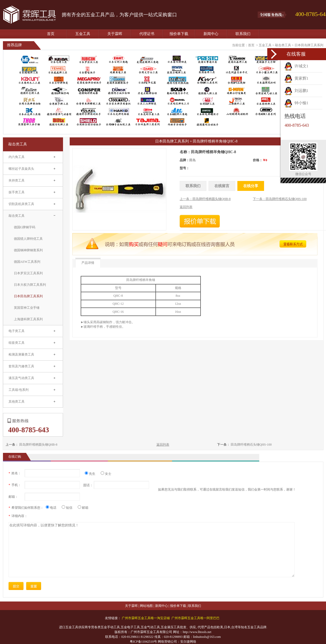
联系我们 (243, 34)
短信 (69, 508)
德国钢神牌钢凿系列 (28, 250)
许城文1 (296, 66)
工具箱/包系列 (19, 390)
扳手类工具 (17, 192)
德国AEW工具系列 (27, 262)
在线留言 (222, 186)
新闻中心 (211, 34)
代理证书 (147, 34)
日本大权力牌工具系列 (30, 285)
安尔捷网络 (188, 642)
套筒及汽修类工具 (21, 366)
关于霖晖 (115, 34)
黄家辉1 (296, 78)
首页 (51, 34)
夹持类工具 (17, 180)
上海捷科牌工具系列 (28, 319)
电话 (53, 508)
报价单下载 (179, 34)
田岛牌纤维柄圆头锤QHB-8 (38, 445)
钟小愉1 (296, 103)
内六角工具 (17, 157)
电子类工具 (17, 331)
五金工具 (83, 34)
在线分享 (251, 186)
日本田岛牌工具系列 (309, 45)
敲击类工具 (283, 45)
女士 (106, 474)
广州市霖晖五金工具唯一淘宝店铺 (146, 618)
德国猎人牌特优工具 (28, 239)
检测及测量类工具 (21, 354)
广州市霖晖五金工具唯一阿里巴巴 (195, 618)
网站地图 (146, 606)
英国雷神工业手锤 (27, 308)
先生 (92, 474)
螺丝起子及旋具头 (21, 169)
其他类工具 (17, 402)
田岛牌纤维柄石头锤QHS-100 (251, 445)
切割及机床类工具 (21, 204)
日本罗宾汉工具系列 (28, 273)
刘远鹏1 (296, 91)
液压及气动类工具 (21, 378)
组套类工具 (17, 343)
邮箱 (83, 508)
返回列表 (163, 445)
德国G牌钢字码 (25, 227)
